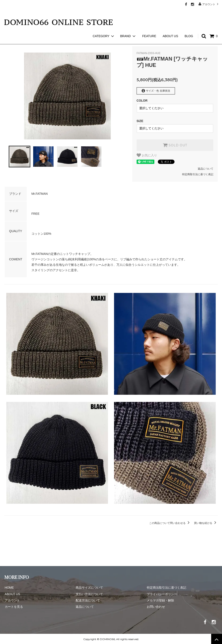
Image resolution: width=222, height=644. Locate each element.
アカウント (209, 4)
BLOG (189, 28)
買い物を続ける (206, 522)
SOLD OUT (175, 144)
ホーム (8, 41)
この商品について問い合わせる (170, 522)
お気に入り (147, 155)
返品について (206, 168)
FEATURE (149, 28)
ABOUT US (170, 28)
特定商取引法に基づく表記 (198, 174)
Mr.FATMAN (26, 41)
